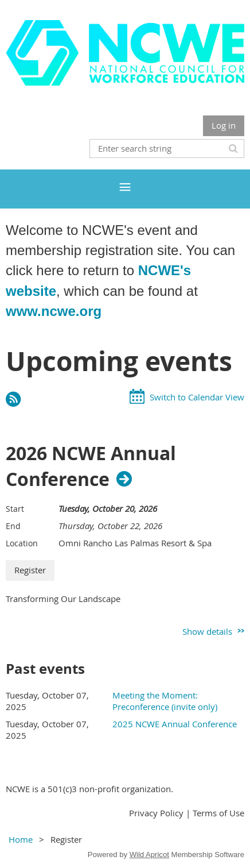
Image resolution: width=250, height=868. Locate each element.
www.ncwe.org (54, 311)
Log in (224, 125)
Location (22, 543)
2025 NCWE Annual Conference (175, 724)
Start (15, 509)
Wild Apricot (149, 855)
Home (21, 839)
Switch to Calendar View (197, 397)
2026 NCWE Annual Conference (91, 466)
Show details (207, 631)
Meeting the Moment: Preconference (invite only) (165, 701)
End (13, 526)
